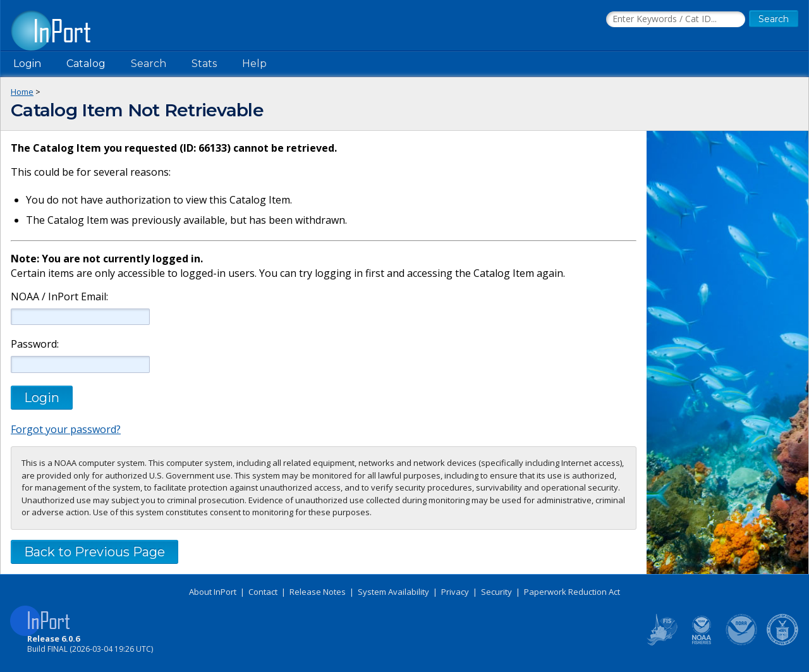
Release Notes (318, 592)
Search (149, 64)
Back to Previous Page (94, 552)
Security (496, 592)
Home (22, 92)
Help (254, 64)
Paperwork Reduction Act (572, 592)
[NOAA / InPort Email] (80, 317)
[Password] (80, 364)
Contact (263, 592)
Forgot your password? (66, 429)
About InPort (213, 592)
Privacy (455, 592)
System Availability (393, 592)
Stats (204, 64)
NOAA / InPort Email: (58, 297)
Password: (35, 344)
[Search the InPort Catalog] (676, 20)
